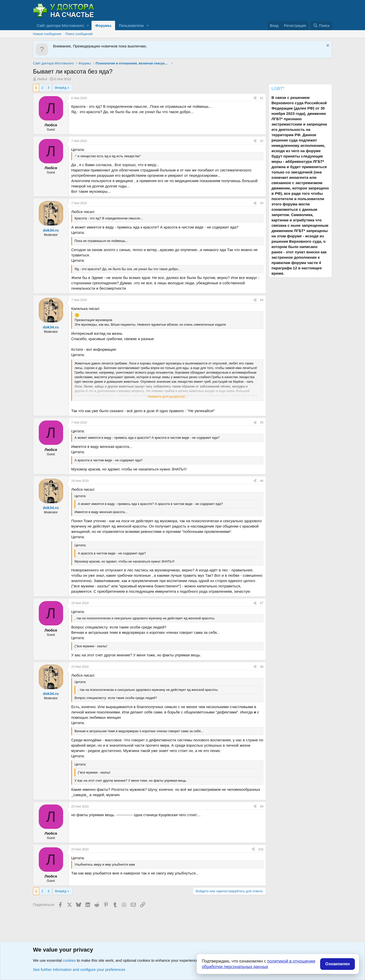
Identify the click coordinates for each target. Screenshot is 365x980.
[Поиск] (321, 25)
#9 (262, 807)
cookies (69, 960)
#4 (262, 300)
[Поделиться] (255, 98)
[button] (88, 25)
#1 (262, 98)
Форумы (103, 25)
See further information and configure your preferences (79, 969)
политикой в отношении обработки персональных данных (259, 964)
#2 (262, 141)
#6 (262, 481)
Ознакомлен (337, 964)
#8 (262, 667)
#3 (262, 203)
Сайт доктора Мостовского (60, 25)
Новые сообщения (47, 34)
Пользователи (131, 25)
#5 (262, 423)
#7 (262, 603)
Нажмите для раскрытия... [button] (168, 397)
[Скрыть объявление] (327, 46)
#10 (261, 849)
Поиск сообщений (79, 34)
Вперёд (61, 88)
